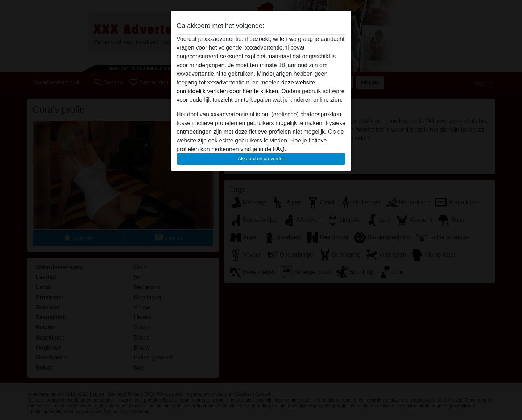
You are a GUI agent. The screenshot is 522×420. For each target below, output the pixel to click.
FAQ (279, 149)
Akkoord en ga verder (261, 159)
